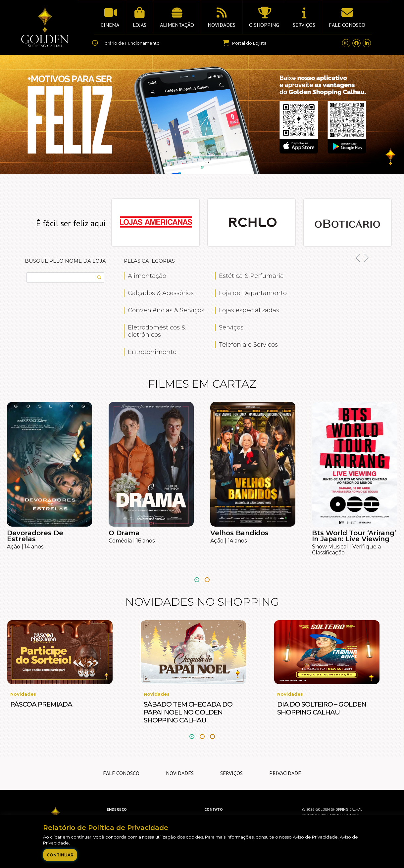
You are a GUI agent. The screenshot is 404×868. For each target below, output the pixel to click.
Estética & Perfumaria (251, 276)
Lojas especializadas (249, 310)
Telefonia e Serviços (248, 345)
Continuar (60, 855)
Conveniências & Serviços (166, 310)
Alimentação (147, 276)
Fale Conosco (121, 773)
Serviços (231, 327)
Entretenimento (152, 352)
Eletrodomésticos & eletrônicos (157, 331)
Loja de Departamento (253, 293)
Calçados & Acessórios (161, 293)
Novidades (180, 773)
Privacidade (285, 773)
